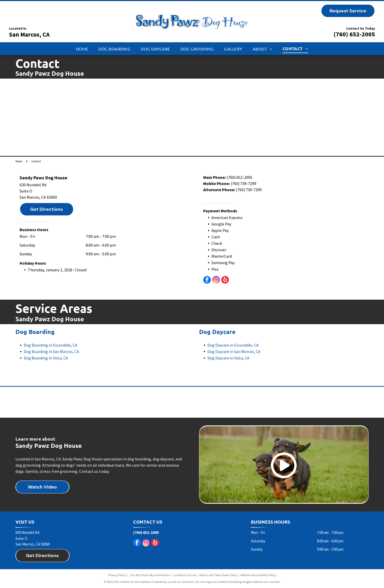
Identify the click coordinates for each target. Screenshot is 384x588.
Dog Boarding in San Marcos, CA (51, 351)
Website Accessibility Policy (258, 575)
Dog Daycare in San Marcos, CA (234, 351)
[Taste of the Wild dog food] (192, 402)
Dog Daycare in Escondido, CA (233, 345)
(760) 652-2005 (354, 34)
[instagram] (216, 280)
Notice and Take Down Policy (218, 575)
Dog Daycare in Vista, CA (228, 358)
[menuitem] (82, 49)
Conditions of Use (185, 575)
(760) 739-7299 (243, 183)
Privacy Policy (117, 575)
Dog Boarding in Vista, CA (46, 358)
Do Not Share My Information (151, 575)
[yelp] (225, 280)
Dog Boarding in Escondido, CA (50, 345)
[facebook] (207, 280)
